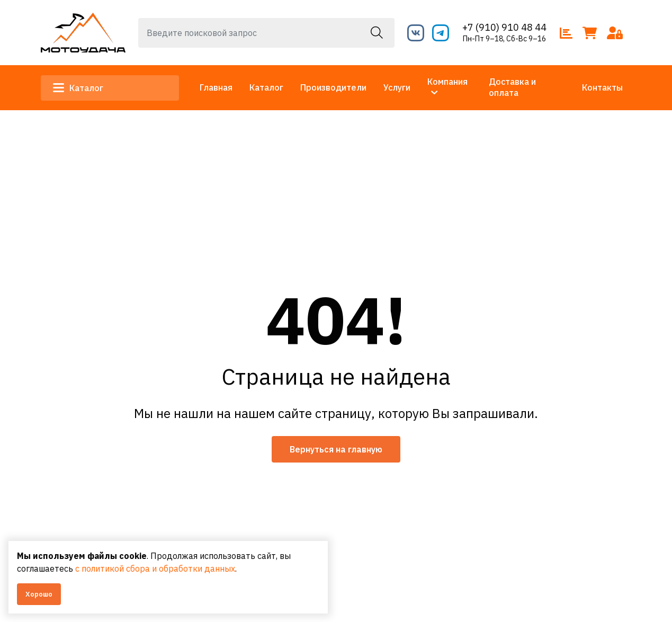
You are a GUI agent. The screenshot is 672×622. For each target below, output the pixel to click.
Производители (333, 87)
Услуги (397, 87)
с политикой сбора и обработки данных (155, 568)
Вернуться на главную (336, 449)
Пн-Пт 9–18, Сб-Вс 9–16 (504, 39)
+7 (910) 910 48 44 (504, 27)
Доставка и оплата (512, 87)
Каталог (79, 88)
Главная (216, 87)
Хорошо (39, 594)
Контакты (602, 87)
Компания (447, 82)
